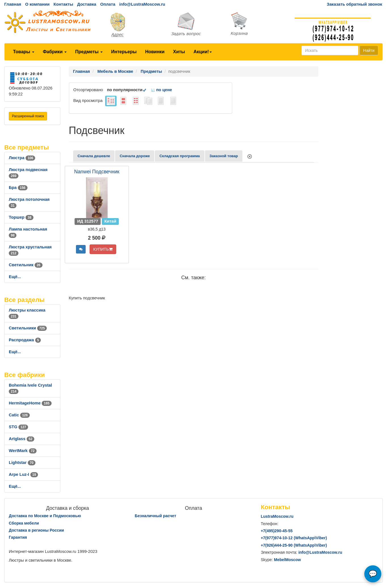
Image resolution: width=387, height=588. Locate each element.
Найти (369, 50)
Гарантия (18, 537)
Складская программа (179, 156)
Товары (24, 52)
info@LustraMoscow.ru (142, 4)
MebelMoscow (287, 560)
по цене (161, 90)
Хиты (179, 52)
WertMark (23, 451)
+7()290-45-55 (277, 531)
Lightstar (22, 463)
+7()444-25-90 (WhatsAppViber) (294, 545)
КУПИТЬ (103, 249)
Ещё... (15, 277)
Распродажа (25, 340)
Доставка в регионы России (36, 530)
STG (18, 427)
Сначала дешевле (94, 156)
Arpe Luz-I (23, 474)
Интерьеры (124, 52)
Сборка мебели (24, 523)
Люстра (22, 158)
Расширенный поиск (28, 116)
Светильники (28, 328)
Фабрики (55, 52)
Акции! (202, 52)
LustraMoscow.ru (277, 516)
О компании (37, 4)
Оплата (108, 4)
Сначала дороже (135, 156)
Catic (19, 415)
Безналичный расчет (155, 516)
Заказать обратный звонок (355, 4)
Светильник (26, 265)
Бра (18, 188)
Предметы (89, 52)
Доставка (87, 4)
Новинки (155, 52)
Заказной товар (224, 156)
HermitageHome (30, 403)
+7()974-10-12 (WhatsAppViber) (294, 538)
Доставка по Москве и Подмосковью (45, 516)
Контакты (63, 4)
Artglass (22, 439)
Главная (13, 4)
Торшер (21, 217)
